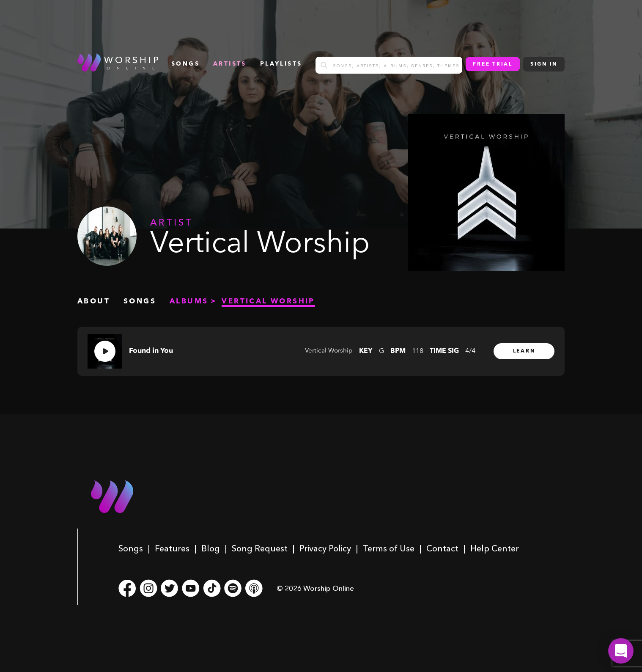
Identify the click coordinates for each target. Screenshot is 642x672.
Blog (211, 548)
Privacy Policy (325, 548)
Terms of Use (389, 548)
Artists (230, 64)
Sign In (544, 64)
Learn (524, 351)
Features (172, 548)
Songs (131, 548)
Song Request (260, 548)
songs (185, 64)
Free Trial (493, 64)
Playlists (281, 64)
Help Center (495, 548)
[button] (621, 651)
